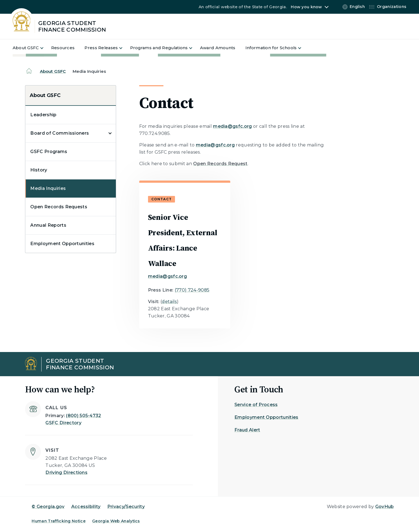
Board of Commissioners (60, 133)
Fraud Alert (247, 430)
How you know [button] (306, 7)
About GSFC (53, 71)
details (169, 302)
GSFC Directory (63, 423)
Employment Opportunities (62, 244)
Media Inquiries (48, 188)
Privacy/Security (126, 507)
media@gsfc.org (232, 126)
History (39, 170)
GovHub (385, 507)
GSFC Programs (49, 152)
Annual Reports (48, 225)
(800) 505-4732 (83, 416)
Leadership (43, 115)
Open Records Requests (59, 207)
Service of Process (256, 405)
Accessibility (86, 507)
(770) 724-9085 (192, 290)
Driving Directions (66, 473)
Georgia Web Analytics (116, 521)
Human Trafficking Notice (59, 521)
